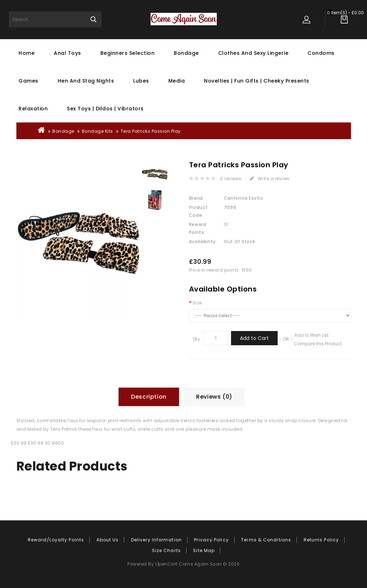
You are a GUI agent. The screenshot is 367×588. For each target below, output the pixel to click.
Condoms (321, 53)
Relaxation (33, 109)
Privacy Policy (211, 540)
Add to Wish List (311, 335)
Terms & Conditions (266, 540)
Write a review (270, 178)
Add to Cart (254, 338)
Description (149, 397)
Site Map (204, 550)
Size (197, 303)
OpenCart (166, 564)
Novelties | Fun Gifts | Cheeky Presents (257, 81)
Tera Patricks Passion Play (151, 131)
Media (177, 81)
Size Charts (166, 550)
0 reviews (231, 178)
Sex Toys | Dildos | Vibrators (105, 109)
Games (28, 81)
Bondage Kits (98, 131)
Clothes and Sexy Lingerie (253, 53)
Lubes (141, 81)
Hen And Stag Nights (86, 81)
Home (27, 53)
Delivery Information (156, 540)
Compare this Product (318, 344)
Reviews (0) (214, 397)
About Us (108, 540)
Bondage (186, 53)
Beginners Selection (128, 53)
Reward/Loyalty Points (56, 540)
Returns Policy (321, 540)
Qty (196, 339)
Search (93, 19)
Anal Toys (67, 53)
